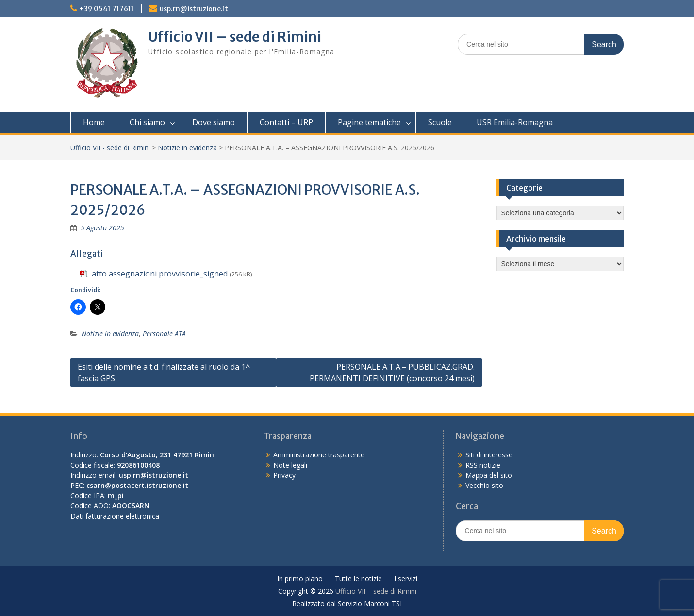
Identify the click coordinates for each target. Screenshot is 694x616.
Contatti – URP (286, 122)
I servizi (406, 579)
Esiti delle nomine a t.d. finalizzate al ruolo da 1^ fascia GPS (164, 373)
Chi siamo (147, 122)
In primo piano (300, 579)
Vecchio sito (484, 485)
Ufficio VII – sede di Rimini (235, 37)
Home (94, 122)
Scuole (440, 122)
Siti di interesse (489, 455)
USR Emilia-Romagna (515, 122)
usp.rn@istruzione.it (194, 9)
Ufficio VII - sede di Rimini (110, 148)
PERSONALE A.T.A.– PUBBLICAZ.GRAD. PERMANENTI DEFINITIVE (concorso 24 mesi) (392, 373)
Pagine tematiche (369, 122)
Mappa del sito (489, 475)
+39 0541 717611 (107, 9)
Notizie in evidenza (187, 148)
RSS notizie (483, 465)
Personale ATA (164, 333)
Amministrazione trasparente (319, 455)
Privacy (284, 475)
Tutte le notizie (358, 579)
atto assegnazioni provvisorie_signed (160, 274)
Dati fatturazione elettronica (115, 516)
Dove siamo (214, 122)
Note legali (290, 465)
